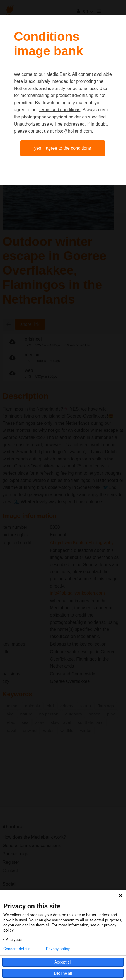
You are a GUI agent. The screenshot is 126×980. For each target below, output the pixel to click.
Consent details (17, 949)
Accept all (63, 962)
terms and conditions (60, 110)
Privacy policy (58, 949)
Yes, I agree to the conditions (63, 148)
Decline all (63, 973)
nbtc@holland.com (73, 131)
